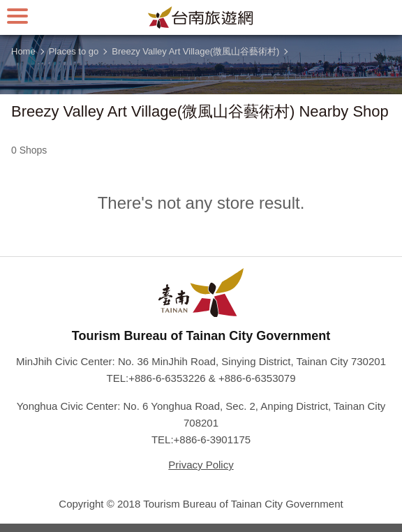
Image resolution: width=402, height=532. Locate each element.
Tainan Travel (201, 17)
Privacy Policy (201, 465)
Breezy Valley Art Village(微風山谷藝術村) (195, 51)
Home (23, 51)
